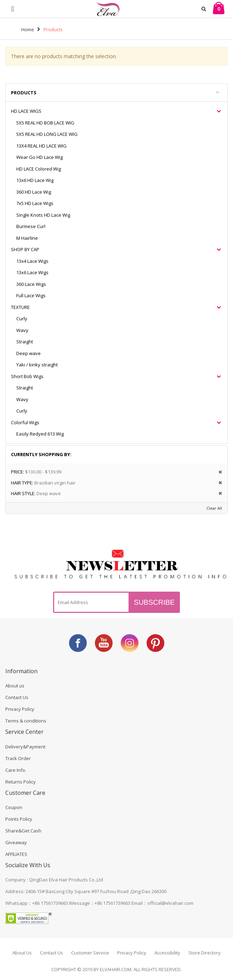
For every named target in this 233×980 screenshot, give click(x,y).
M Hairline (27, 238)
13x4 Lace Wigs (32, 261)
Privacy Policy (20, 709)
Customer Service (90, 953)
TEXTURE (20, 307)
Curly (22, 319)
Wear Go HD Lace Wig (39, 157)
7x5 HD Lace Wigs (35, 203)
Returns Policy (21, 782)
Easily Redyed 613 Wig (40, 434)
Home (28, 29)
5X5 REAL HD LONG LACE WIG (47, 134)
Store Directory (204, 953)
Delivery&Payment (25, 747)
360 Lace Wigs (31, 284)
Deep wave (29, 353)
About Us (22, 953)
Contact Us (17, 697)
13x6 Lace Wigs (32, 272)
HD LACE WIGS (26, 111)
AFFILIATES (16, 854)
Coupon (14, 807)
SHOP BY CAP (25, 249)
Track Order (18, 758)
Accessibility (167, 953)
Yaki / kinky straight (37, 365)
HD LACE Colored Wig (39, 169)
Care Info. (16, 770)
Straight (25, 342)
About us (15, 686)
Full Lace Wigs (31, 295)
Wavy (22, 330)
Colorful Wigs (25, 422)
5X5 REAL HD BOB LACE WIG (45, 123)
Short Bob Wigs (27, 376)
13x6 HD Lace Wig (35, 180)
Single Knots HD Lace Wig (43, 215)
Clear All (214, 508)
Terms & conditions (26, 721)
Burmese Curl (31, 226)
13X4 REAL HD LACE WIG (41, 146)
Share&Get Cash (23, 831)
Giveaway (16, 842)
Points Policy (19, 819)
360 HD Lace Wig (34, 192)
